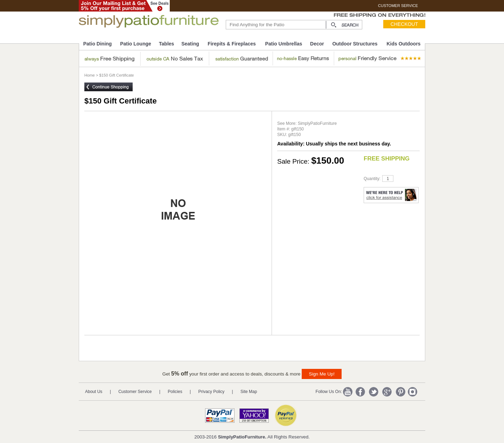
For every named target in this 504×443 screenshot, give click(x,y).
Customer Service (135, 392)
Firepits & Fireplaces (232, 44)
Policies (175, 392)
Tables (166, 44)
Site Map (249, 392)
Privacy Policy (212, 392)
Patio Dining (98, 44)
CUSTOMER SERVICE (398, 6)
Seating (190, 44)
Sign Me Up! (322, 374)
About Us (94, 392)
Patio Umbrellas (283, 44)
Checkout (404, 24)
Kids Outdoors (403, 44)
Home (90, 75)
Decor (317, 44)
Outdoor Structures (355, 44)
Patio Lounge (136, 44)
